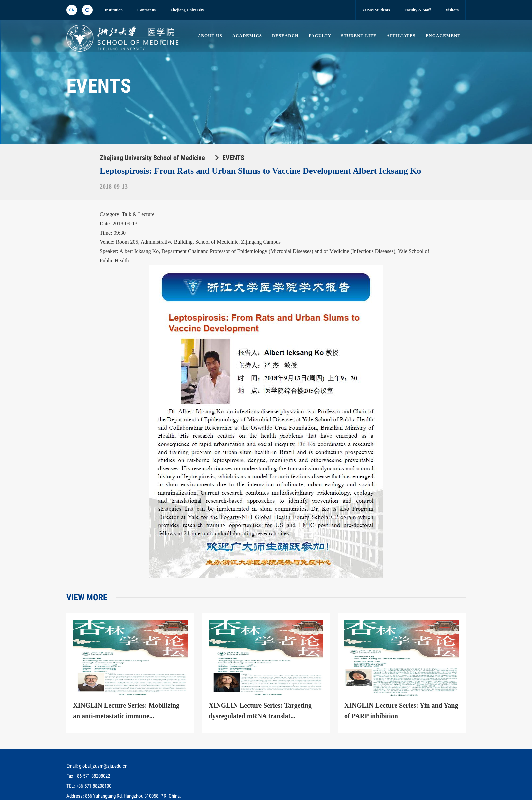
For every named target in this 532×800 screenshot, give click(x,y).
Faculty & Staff (417, 10)
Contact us (146, 10)
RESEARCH (284, 35)
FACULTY (319, 35)
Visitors (452, 10)
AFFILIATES (401, 35)
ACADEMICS (245, 35)
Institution (114, 10)
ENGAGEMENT (443, 35)
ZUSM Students (376, 10)
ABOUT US (208, 35)
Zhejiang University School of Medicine (152, 158)
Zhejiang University (187, 10)
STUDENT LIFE (358, 35)
